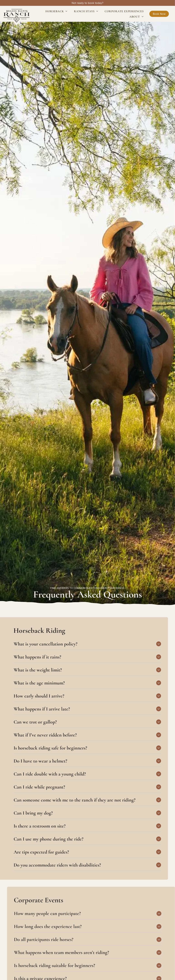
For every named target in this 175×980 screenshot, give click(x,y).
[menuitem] (56, 11)
